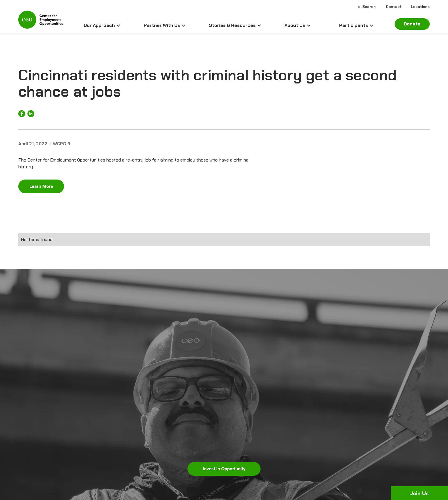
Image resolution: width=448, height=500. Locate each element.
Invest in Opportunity (224, 469)
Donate (412, 24)
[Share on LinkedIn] (31, 114)
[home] (41, 22)
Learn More (41, 186)
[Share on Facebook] (22, 114)
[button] (102, 25)
